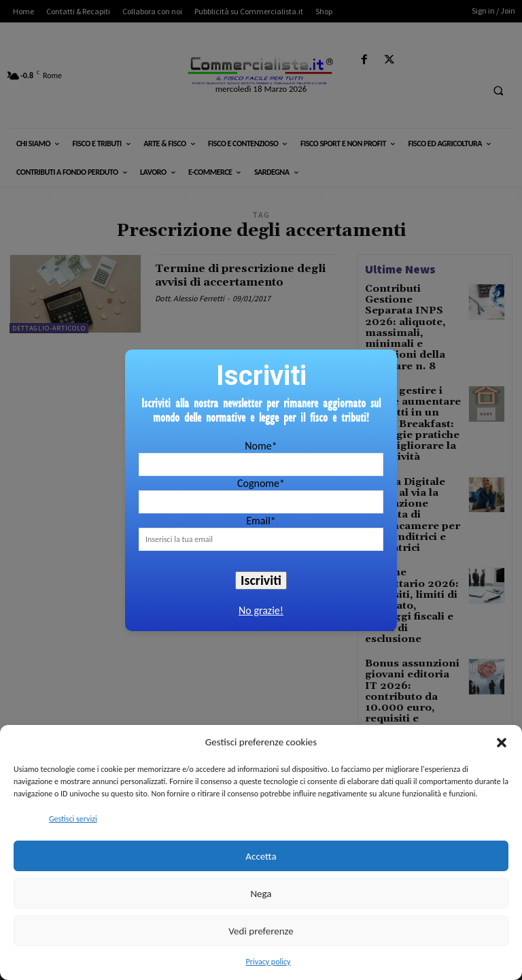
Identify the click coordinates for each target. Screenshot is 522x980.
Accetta (261, 856)
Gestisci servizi (73, 819)
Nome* (261, 446)
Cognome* (261, 483)
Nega (261, 894)
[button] (502, 743)
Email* (261, 521)
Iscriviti (261, 580)
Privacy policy (268, 962)
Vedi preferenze (261, 931)
